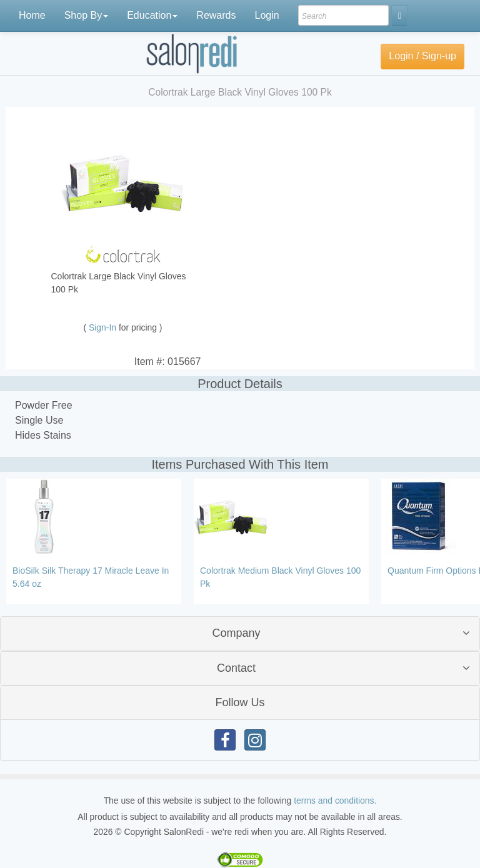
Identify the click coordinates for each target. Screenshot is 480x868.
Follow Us (240, 702)
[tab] (240, 633)
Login (267, 15)
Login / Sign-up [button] (422, 56)
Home (32, 15)
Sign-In (104, 327)
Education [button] (152, 15)
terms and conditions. (335, 801)
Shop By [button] (86, 15)
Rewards (216, 15)
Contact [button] (236, 668)
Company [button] (236, 633)
